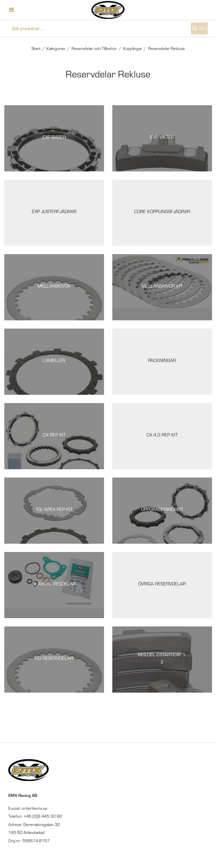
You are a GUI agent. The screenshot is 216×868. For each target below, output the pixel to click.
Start (36, 48)
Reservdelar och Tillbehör (94, 48)
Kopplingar (133, 48)
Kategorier (56, 48)
